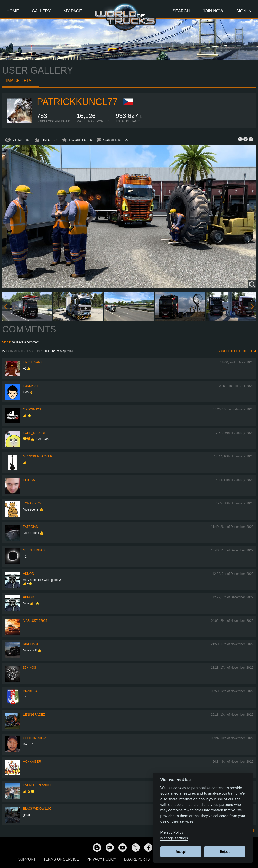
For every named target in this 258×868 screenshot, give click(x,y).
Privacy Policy (102, 859)
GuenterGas (34, 550)
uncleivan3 (33, 362)
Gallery (41, 11)
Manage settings (174, 838)
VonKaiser (32, 762)
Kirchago (31, 644)
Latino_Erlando (37, 785)
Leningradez (34, 715)
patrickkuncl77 (77, 102)
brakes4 (30, 691)
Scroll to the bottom (237, 351)
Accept (181, 852)
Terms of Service (61, 859)
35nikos (30, 668)
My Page (73, 11)
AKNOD (29, 574)
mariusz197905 (35, 621)
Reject (225, 852)
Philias (29, 480)
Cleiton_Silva (35, 738)
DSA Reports (137, 859)
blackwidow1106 (37, 809)
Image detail (21, 81)
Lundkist (31, 386)
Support (27, 859)
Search (181, 11)
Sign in (7, 342)
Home (13, 11)
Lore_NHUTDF (34, 433)
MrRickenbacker (38, 456)
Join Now (213, 11)
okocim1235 (33, 409)
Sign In (244, 11)
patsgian (31, 527)
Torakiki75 (32, 503)
